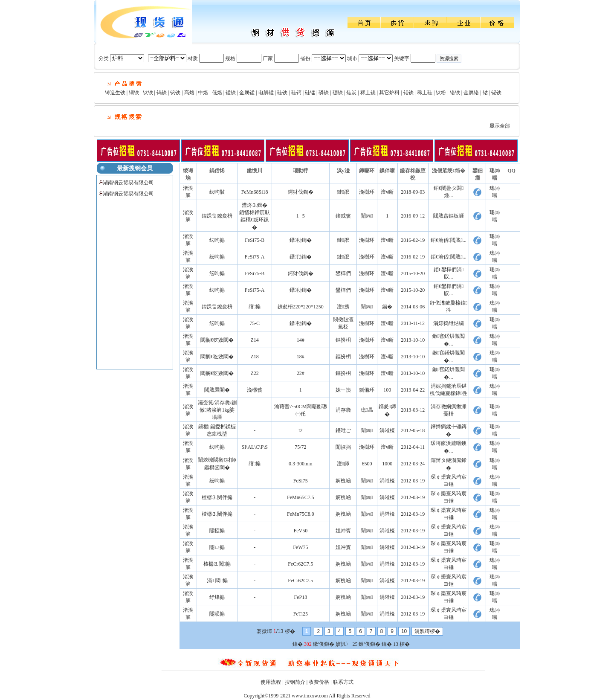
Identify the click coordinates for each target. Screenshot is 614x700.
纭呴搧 (217, 240)
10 (404, 631)
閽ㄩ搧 (217, 547)
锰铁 (231, 93)
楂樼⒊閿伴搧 (217, 497)
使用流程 (271, 682)
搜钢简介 (295, 682)
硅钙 (296, 93)
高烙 (189, 93)
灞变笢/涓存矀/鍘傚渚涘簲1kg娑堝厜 (217, 410)
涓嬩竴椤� (427, 631)
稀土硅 (425, 93)
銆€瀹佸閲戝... (449, 240)
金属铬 (471, 93)
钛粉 (441, 93)
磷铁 (324, 93)
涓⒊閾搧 (217, 581)
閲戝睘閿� (217, 390)
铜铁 (134, 93)
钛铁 (148, 93)
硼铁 (338, 93)
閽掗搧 (217, 531)
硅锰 (310, 93)
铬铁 (455, 93)
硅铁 (282, 93)
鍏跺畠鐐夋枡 (217, 216)
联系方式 (343, 682)
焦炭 (351, 93)
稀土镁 (368, 93)
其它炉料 (389, 93)
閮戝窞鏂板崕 (449, 216)
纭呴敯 (217, 192)
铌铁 (496, 93)
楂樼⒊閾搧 (217, 564)
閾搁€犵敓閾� (217, 340)
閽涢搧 (217, 614)
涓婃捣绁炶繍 (449, 323)
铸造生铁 (115, 93)
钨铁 (162, 93)
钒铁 (175, 93)
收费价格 (319, 682)
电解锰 (266, 93)
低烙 (217, 93)
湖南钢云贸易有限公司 (128, 183)
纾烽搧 (217, 597)
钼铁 (408, 93)
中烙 (203, 93)
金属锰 (247, 93)
